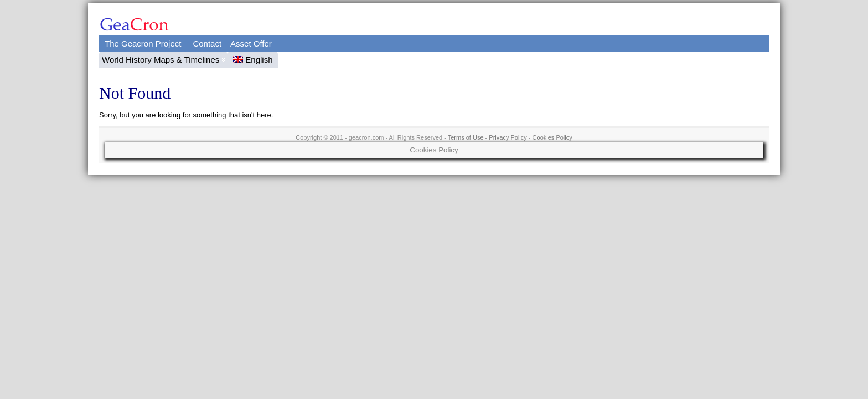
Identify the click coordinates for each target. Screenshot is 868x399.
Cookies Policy (552, 137)
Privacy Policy (508, 137)
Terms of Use (466, 137)
